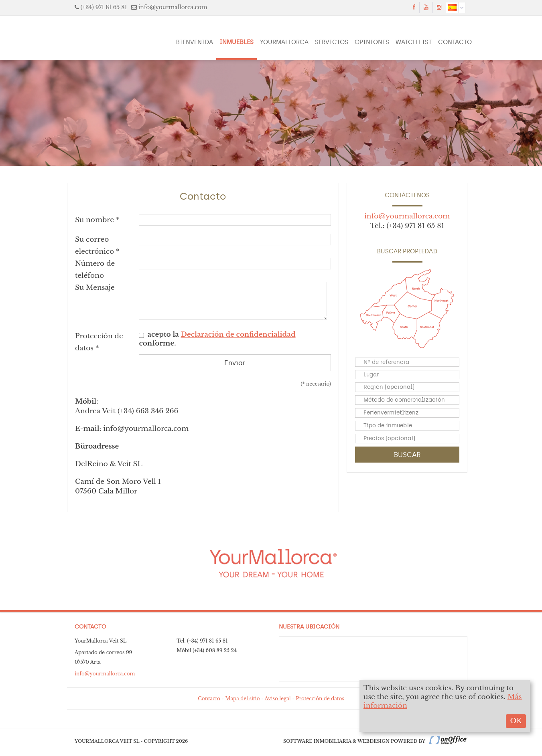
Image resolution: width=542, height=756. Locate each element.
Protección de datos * (99, 342)
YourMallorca (284, 42)
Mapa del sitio (242, 698)
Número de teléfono (95, 270)
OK (516, 721)
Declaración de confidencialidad (238, 335)
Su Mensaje (95, 288)
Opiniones (372, 42)
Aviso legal (278, 698)
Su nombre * (97, 220)
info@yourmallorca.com (173, 7)
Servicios (332, 42)
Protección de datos (320, 698)
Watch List (414, 42)
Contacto (455, 42)
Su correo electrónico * (97, 246)
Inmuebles (236, 42)
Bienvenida (194, 42)
